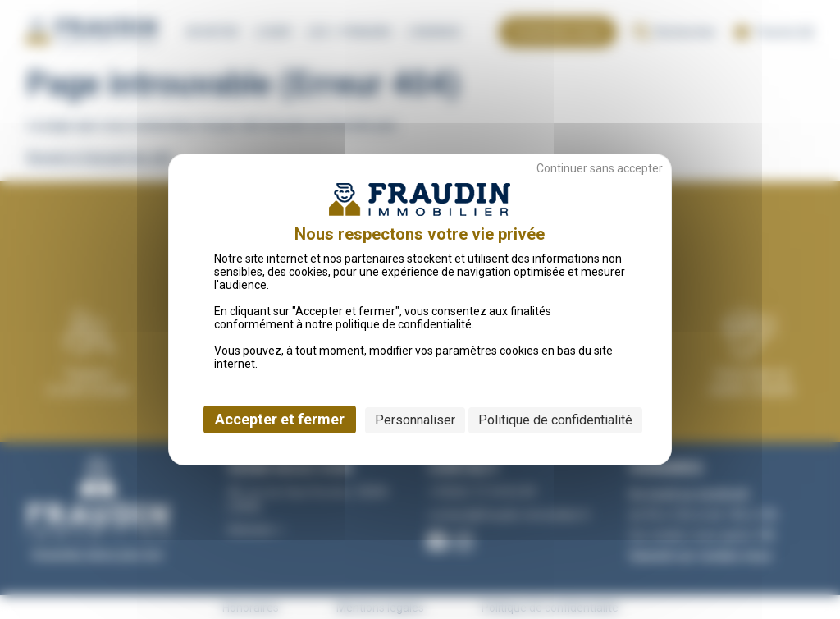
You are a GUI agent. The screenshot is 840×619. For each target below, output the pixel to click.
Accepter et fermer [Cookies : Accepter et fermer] (280, 419)
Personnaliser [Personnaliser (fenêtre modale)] (415, 420)
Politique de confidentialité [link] (555, 420)
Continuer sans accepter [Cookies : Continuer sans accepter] (600, 168)
